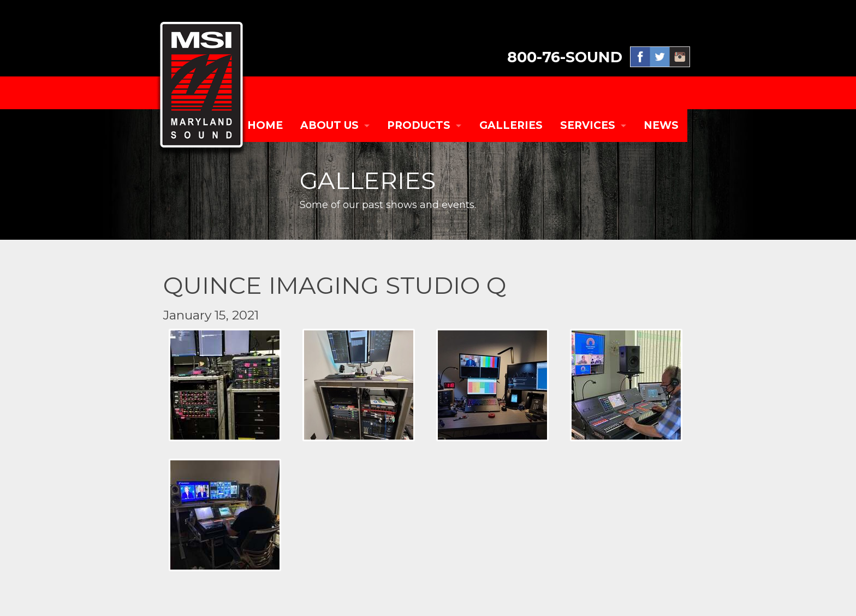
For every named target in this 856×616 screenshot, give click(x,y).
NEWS (661, 125)
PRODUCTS (419, 125)
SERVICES (588, 125)
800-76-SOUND (565, 57)
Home (265, 125)
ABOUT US (329, 125)
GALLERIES (511, 125)
